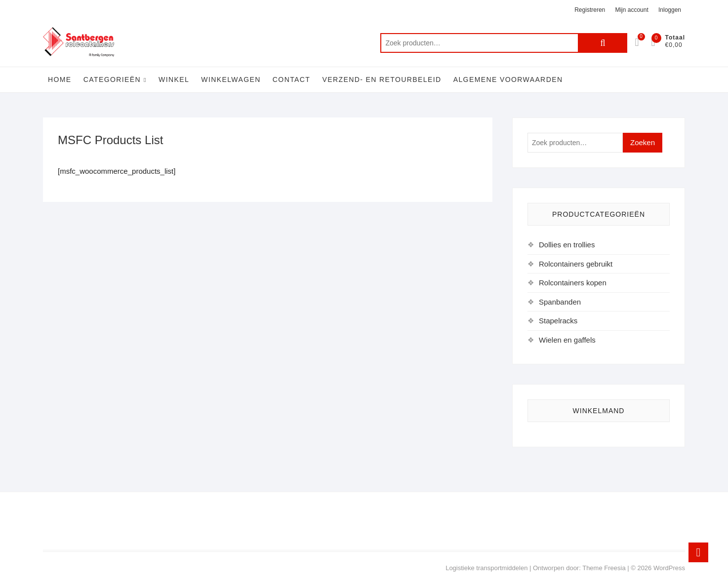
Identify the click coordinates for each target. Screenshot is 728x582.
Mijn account (631, 10)
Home (60, 79)
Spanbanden (560, 302)
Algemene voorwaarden (508, 79)
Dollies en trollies (567, 245)
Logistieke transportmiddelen (486, 568)
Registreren (590, 10)
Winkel (174, 79)
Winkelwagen (231, 79)
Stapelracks (558, 321)
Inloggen (670, 10)
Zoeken (603, 43)
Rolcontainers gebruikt (576, 264)
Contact (291, 79)
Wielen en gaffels (567, 340)
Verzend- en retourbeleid (382, 79)
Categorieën (112, 79)
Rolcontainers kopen (573, 283)
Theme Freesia (604, 568)
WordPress (669, 568)
